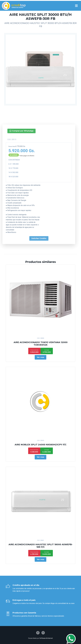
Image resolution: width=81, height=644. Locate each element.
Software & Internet (46, 638)
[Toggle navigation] (76, 6)
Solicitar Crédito (30, 238)
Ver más (40, 357)
